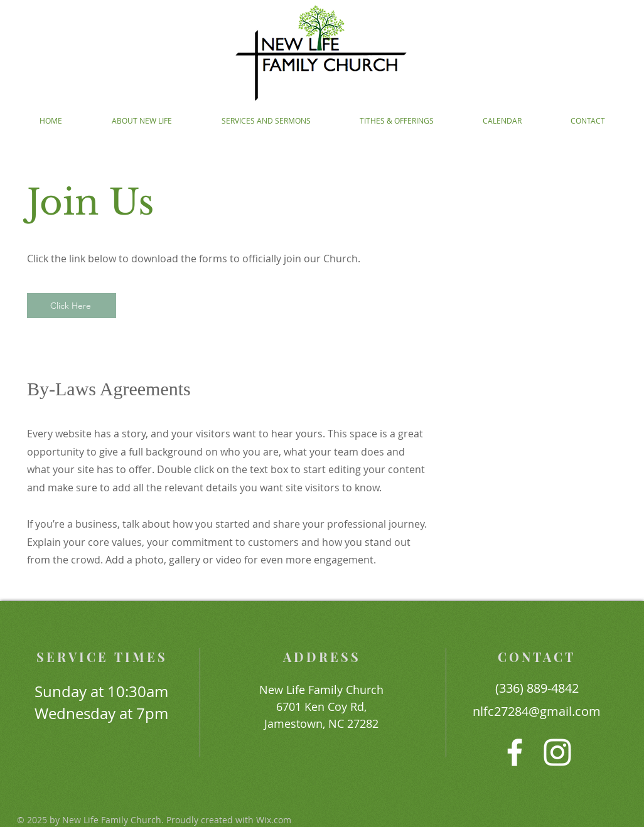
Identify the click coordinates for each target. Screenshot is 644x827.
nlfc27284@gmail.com (537, 711)
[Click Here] (72, 306)
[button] (142, 121)
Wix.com (274, 820)
